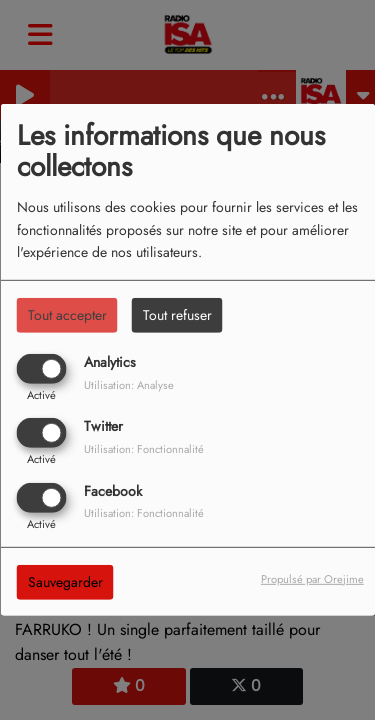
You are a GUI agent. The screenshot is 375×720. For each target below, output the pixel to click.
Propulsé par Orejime (312, 578)
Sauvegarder (65, 581)
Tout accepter (67, 315)
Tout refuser (177, 315)
